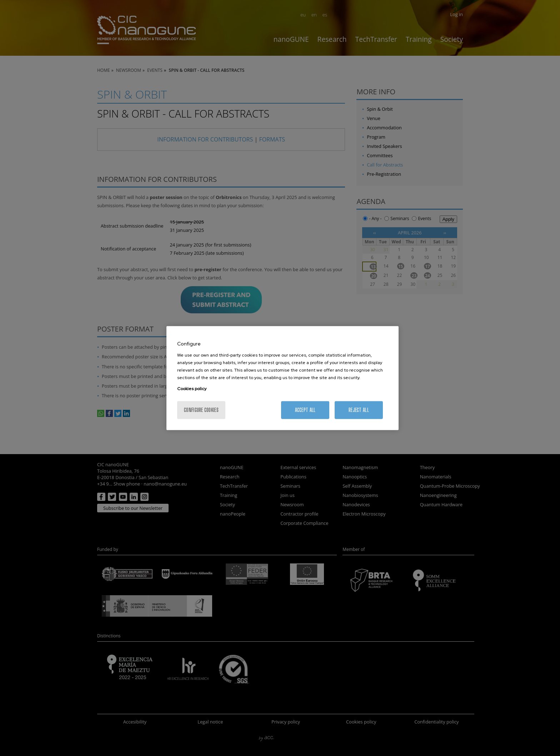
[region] (282, 378)
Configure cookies (201, 410)
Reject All (359, 410)
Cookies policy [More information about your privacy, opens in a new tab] (192, 388)
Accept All (305, 410)
